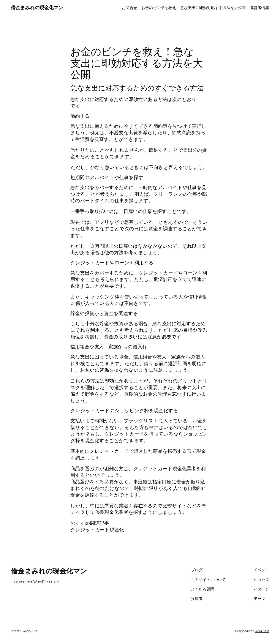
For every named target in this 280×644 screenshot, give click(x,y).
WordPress (262, 631)
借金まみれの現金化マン (37, 8)
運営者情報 (260, 8)
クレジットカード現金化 (97, 530)
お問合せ (130, 8)
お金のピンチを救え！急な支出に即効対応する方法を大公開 (194, 8)
